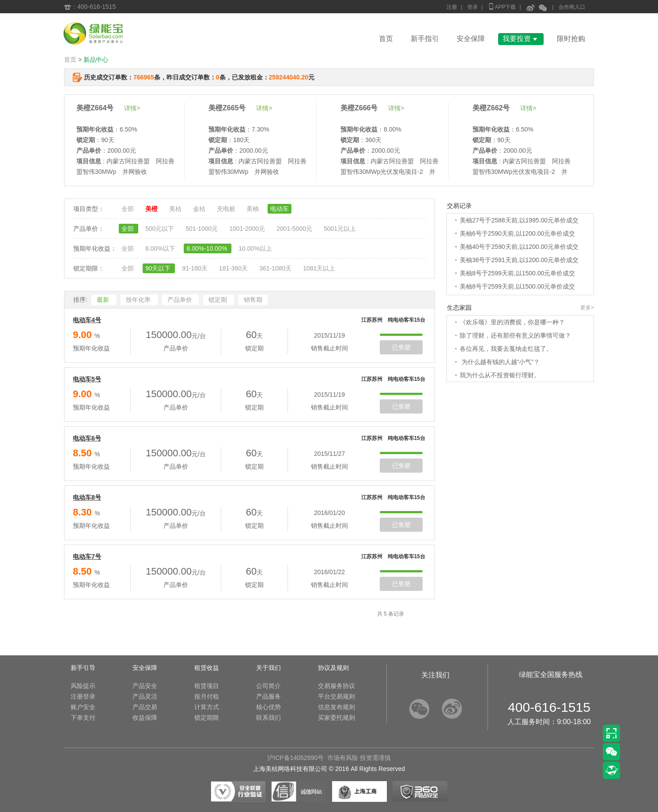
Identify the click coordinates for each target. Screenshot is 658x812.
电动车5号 (87, 379)
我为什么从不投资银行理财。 (500, 375)
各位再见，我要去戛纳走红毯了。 (506, 349)
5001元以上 (340, 229)
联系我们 (268, 718)
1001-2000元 (248, 229)
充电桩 (227, 209)
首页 (386, 39)
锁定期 (219, 300)
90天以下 (159, 268)
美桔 (176, 209)
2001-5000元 (295, 229)
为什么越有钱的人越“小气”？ (500, 362)
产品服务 (268, 696)
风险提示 (83, 686)
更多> (587, 308)
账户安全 (83, 707)
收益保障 (145, 718)
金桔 (200, 209)
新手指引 (425, 39)
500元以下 (161, 229)
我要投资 (521, 39)
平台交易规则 (337, 696)
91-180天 (195, 268)
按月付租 (207, 696)
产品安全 (145, 686)
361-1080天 (276, 268)
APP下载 (502, 6)
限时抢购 (571, 39)
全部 (129, 209)
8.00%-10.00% (208, 248)
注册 (452, 7)
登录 (473, 7)
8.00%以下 (161, 248)
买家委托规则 (337, 718)
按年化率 (139, 300)
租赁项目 (207, 686)
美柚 (253, 209)
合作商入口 (572, 7)
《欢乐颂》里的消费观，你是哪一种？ (512, 322)
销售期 (253, 300)
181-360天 (234, 268)
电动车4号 (87, 320)
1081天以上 (319, 268)
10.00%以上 (255, 248)
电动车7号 (87, 556)
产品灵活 (145, 696)
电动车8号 (87, 497)
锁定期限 (207, 718)
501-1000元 (202, 229)
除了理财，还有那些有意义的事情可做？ (515, 335)
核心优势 (268, 707)
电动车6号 (87, 438)
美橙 (152, 209)
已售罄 (401, 347)
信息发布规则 (337, 707)
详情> (132, 108)
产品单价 (181, 300)
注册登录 (83, 696)
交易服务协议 (337, 686)
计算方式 (207, 707)
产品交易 (145, 707)
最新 (104, 300)
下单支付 (83, 718)
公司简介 (268, 686)
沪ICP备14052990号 (295, 758)
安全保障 (471, 39)
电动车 (280, 209)
